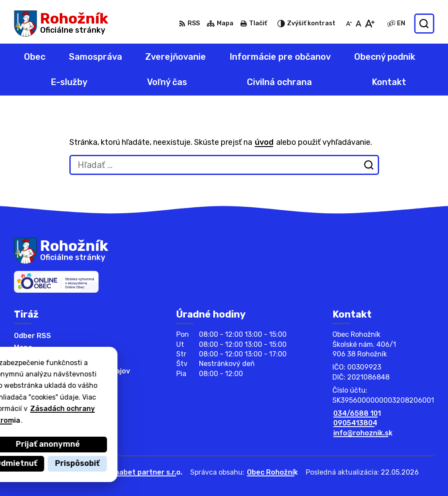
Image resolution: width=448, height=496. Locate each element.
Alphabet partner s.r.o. (143, 472)
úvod (264, 142)
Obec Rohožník (272, 472)
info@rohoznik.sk (363, 433)
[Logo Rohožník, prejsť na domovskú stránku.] (61, 24)
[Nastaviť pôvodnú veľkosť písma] (358, 24)
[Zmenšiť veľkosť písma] (349, 24)
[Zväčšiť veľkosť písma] (370, 24)
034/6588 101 (357, 413)
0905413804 (355, 423)
